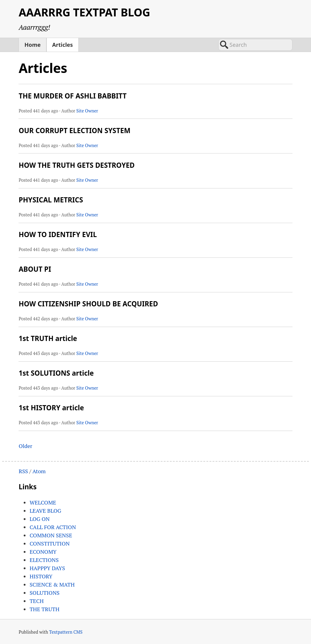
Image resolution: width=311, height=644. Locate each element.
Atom (39, 471)
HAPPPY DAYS (47, 568)
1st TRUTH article (48, 338)
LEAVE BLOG (45, 511)
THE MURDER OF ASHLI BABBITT (72, 96)
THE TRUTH (44, 609)
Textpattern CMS (66, 632)
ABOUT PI (35, 269)
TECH (36, 601)
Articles (63, 45)
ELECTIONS (44, 560)
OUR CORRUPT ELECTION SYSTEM (74, 131)
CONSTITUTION (50, 543)
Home (32, 45)
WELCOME (43, 502)
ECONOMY (43, 552)
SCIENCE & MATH (52, 584)
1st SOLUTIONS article (56, 373)
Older (25, 446)
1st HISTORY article (51, 408)
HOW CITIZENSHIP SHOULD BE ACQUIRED (88, 304)
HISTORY (41, 576)
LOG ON (39, 519)
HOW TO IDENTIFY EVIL (58, 234)
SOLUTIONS (44, 593)
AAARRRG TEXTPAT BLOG (84, 12)
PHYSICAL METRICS (51, 200)
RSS (23, 471)
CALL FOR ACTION (53, 527)
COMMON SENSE (51, 535)
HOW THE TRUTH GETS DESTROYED (77, 165)
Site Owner (87, 111)
